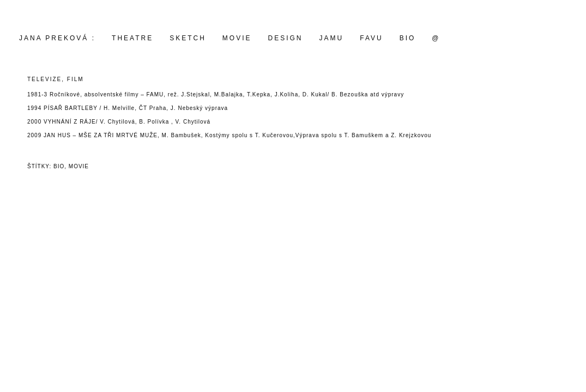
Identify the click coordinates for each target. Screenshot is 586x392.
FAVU (371, 38)
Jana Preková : (57, 38)
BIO (408, 38)
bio (59, 166)
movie (237, 38)
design (286, 38)
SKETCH (188, 38)
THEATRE (132, 38)
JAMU (332, 38)
